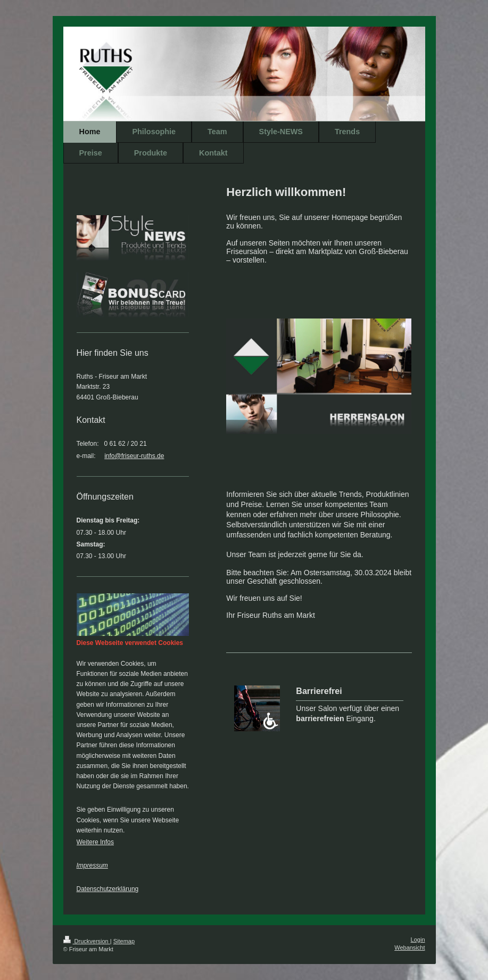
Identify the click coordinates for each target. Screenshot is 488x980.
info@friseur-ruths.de (134, 456)
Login (418, 940)
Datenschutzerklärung (108, 889)
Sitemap (124, 941)
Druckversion (87, 941)
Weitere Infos (95, 842)
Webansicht (410, 948)
